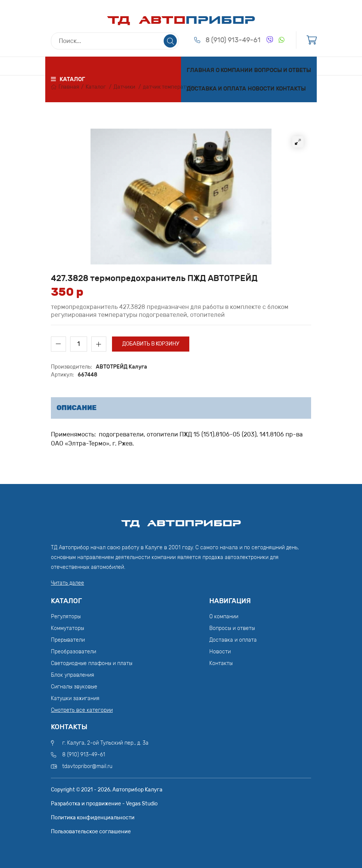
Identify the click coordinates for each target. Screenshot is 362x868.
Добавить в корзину (151, 344)
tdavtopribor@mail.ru (87, 766)
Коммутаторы (67, 628)
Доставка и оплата (216, 89)
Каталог (96, 87)
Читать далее (67, 583)
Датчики (124, 87)
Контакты (291, 89)
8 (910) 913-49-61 (233, 40)
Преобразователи (74, 652)
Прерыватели (68, 640)
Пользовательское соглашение (91, 832)
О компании (234, 70)
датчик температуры (169, 87)
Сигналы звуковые (74, 687)
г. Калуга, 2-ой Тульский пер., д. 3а (105, 743)
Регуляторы (66, 617)
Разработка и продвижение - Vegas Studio (104, 804)
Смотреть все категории (82, 710)
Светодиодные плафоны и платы (92, 663)
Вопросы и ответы (283, 70)
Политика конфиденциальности (93, 818)
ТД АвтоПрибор (181, 520)
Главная (200, 70)
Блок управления (73, 675)
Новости (261, 89)
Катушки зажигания (75, 698)
